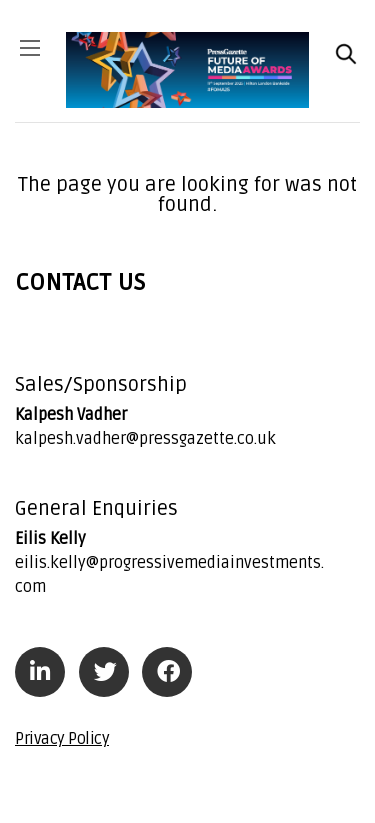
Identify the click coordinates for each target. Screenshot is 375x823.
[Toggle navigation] (36, 55)
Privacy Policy (62, 739)
